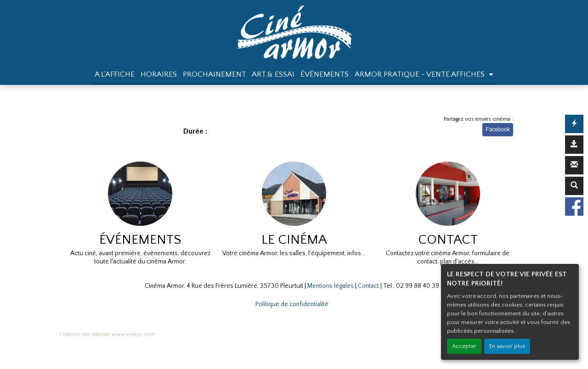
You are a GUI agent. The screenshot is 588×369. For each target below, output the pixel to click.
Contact (368, 286)
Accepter (464, 346)
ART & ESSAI (273, 74)
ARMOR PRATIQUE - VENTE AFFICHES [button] (421, 74)
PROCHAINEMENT (215, 74)
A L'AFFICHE (115, 74)
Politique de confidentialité (292, 304)
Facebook (498, 129)
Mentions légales (331, 286)
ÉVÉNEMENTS (325, 74)
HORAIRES (159, 74)
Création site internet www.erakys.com (107, 334)
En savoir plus (507, 346)
